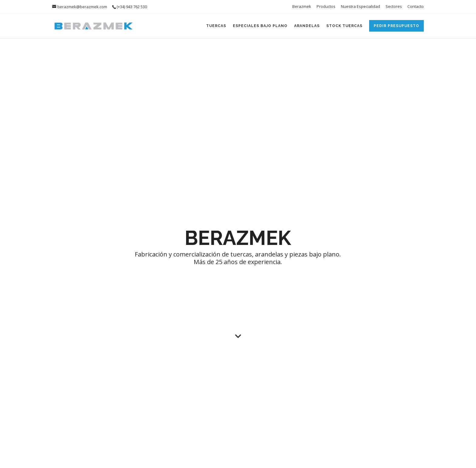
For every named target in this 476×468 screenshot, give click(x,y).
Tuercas (216, 26)
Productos (326, 7)
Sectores (394, 7)
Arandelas (307, 26)
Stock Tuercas (344, 26)
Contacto (416, 7)
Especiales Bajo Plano (260, 26)
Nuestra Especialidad (360, 7)
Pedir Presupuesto (396, 26)
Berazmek (302, 7)
